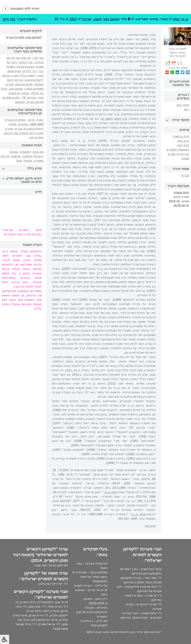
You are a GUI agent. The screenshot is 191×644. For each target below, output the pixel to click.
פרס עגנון (183, 141)
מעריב (10, 84)
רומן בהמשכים (12, 98)
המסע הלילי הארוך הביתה (18, 75)
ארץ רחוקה (26, 62)
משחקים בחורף (34, 89)
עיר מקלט (37, 93)
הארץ (40, 75)
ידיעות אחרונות (34, 80)
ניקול (4, 89)
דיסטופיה (26, 152)
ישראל (87, 19)
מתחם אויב (16, 89)
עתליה (25, 93)
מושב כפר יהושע (106, 19)
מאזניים (23, 124)
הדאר (31, 120)
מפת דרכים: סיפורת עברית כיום (24, 133)
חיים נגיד (150, 526)
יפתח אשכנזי (181, 192)
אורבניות (38, 152)
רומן (187, 109)
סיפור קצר (183, 105)
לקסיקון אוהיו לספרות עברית (24, 37)
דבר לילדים (30, 71)
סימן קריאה (36, 137)
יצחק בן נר (111, 492)
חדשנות (16, 156)
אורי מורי (38, 58)
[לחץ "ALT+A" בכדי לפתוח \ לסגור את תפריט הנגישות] (5, 639)
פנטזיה (28, 161)
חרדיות (5, 156)
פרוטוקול (14, 93)
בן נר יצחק (180, 19)
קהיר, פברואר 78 (33, 98)
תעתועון (20, 102)
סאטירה (39, 161)
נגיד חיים (9, 19)
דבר (41, 71)
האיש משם (14, 71)
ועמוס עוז (107, 119)
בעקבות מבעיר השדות (21, 67)
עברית (185, 175)
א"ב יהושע (121, 119)
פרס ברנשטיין (181, 136)
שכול (19, 161)
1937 (73, 19)
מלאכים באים (24, 84)
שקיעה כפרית (35, 102)
